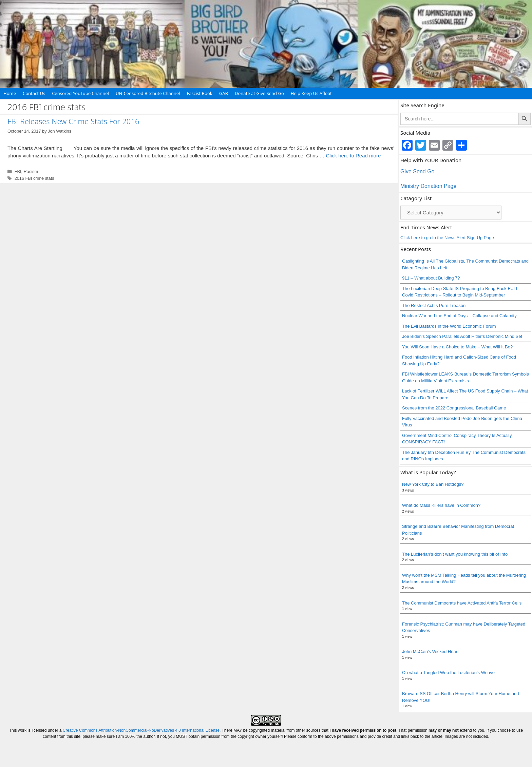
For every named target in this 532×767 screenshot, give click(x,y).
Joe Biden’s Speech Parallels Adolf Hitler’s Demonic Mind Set (462, 336)
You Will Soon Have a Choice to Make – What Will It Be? (457, 347)
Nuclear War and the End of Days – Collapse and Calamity (459, 316)
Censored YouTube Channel (80, 93)
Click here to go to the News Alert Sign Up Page (447, 238)
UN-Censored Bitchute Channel (148, 93)
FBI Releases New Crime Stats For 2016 (73, 121)
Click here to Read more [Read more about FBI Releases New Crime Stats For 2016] (353, 156)
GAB (224, 93)
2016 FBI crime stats (34, 178)
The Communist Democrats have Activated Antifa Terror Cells (462, 603)
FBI (18, 171)
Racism (31, 171)
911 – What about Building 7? (431, 278)
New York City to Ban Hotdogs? (433, 484)
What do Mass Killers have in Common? (441, 505)
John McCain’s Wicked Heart (430, 651)
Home (10, 93)
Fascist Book (199, 93)
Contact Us (34, 93)
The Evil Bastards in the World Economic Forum (449, 326)
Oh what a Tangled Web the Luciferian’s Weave (448, 673)
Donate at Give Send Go (259, 93)
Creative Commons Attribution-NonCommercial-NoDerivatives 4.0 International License (141, 730)
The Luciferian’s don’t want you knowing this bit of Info (455, 554)
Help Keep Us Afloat (311, 93)
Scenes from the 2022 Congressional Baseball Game (454, 408)
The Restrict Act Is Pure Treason (434, 305)
